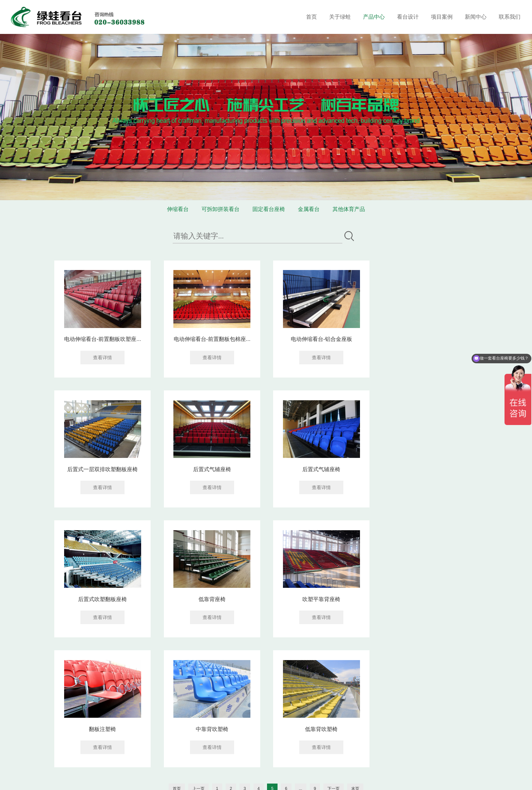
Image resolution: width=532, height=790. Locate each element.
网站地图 (289, 772)
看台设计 (408, 17)
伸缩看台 (178, 209)
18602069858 (260, 740)
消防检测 (242, 779)
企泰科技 (332, 779)
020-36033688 (211, 740)
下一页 (334, 658)
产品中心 (374, 17)
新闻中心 (476, 17)
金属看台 (309, 209)
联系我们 (510, 17)
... (301, 658)
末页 (355, 658)
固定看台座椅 (269, 209)
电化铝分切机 (217, 779)
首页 (311, 17)
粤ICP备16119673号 (254, 772)
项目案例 (442, 17)
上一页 (198, 658)
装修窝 (124, 779)
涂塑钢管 (142, 779)
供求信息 (192, 779)
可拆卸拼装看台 (221, 209)
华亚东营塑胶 (167, 779)
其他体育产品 (349, 209)
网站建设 (308, 779)
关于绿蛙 (340, 17)
